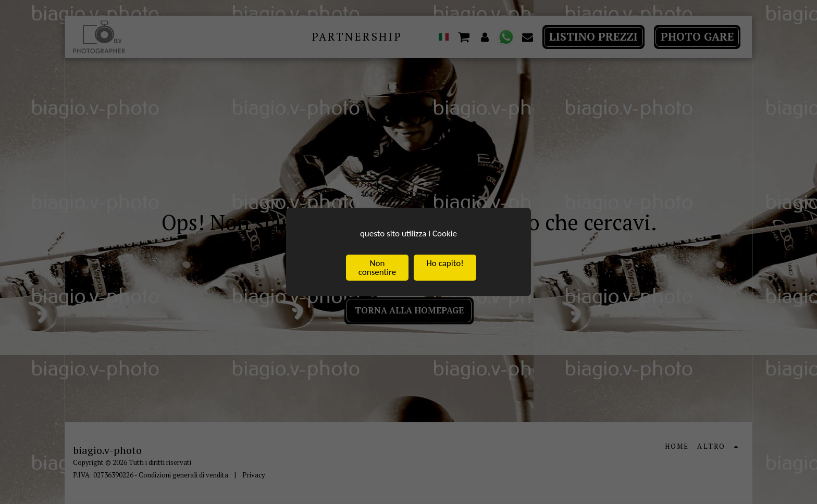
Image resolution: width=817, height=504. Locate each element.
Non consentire (377, 268)
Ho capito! (445, 264)
